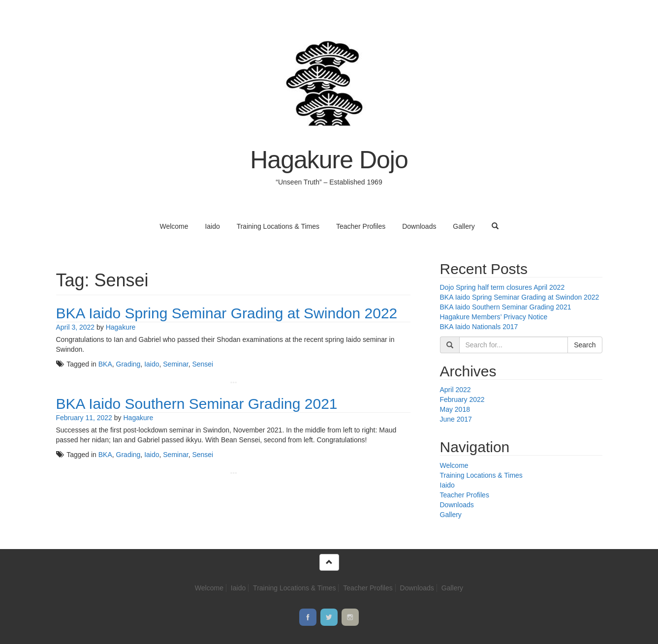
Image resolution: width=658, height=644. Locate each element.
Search (585, 345)
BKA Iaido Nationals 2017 (479, 327)
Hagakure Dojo (329, 160)
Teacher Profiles (361, 226)
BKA (105, 364)
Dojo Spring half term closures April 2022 (502, 287)
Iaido (212, 226)
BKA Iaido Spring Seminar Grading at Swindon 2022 (227, 313)
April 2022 (455, 390)
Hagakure (121, 327)
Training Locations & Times (278, 226)
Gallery (464, 226)
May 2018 (455, 409)
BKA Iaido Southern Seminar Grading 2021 (197, 404)
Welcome (174, 226)
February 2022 (462, 399)
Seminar (175, 364)
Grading (128, 364)
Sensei (203, 364)
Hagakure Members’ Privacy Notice (494, 317)
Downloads (419, 226)
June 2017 (456, 419)
